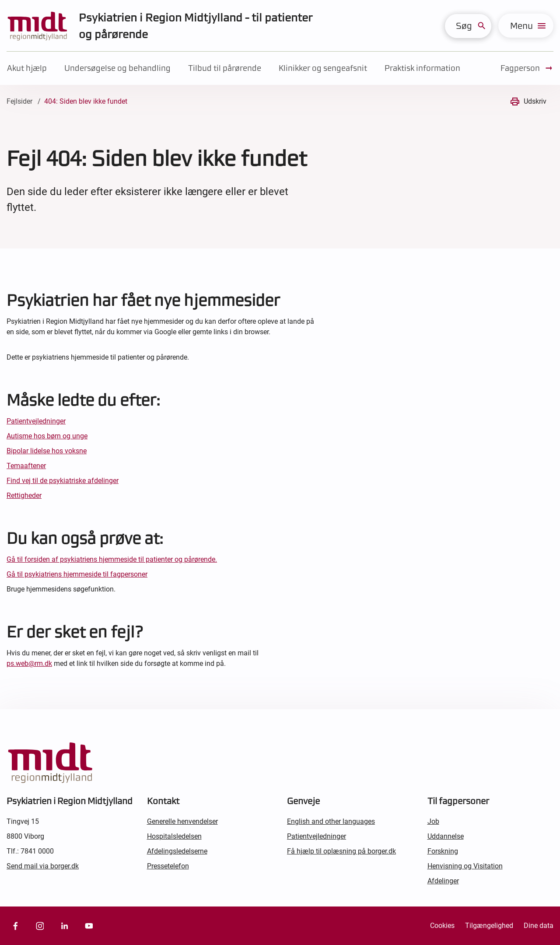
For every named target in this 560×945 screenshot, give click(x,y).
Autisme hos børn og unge (47, 436)
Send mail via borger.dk (43, 866)
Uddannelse (446, 836)
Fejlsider (19, 101)
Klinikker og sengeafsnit (323, 68)
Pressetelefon (168, 866)
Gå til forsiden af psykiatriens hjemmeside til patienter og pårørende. (112, 559)
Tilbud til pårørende (225, 68)
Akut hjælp (27, 68)
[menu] (526, 26)
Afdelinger (443, 881)
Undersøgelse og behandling (117, 68)
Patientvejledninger (36, 421)
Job (433, 821)
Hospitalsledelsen (174, 836)
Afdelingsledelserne (177, 851)
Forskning (443, 851)
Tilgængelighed (489, 926)
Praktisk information (422, 68)
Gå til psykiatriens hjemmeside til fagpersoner (77, 574)
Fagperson (527, 68)
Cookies (442, 926)
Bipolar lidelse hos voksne (47, 451)
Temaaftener (26, 466)
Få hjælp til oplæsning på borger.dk (341, 851)
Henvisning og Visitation (465, 866)
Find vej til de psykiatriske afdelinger (63, 481)
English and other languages (331, 821)
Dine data (539, 926)
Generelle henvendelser (182, 821)
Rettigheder (24, 495)
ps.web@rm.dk (29, 663)
